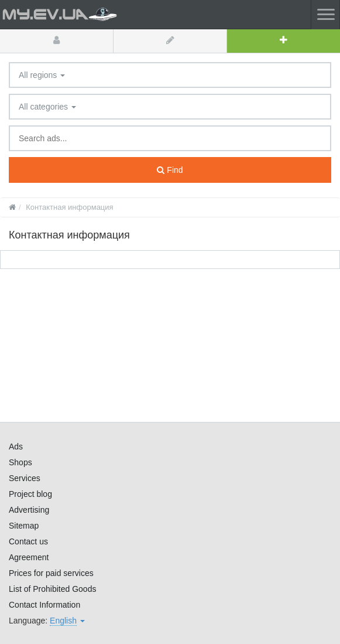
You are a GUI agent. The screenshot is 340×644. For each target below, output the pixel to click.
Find (170, 170)
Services (25, 478)
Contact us (28, 541)
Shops (20, 462)
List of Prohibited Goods (52, 589)
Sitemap (24, 526)
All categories (47, 107)
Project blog (30, 494)
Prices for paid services (51, 573)
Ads (16, 447)
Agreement (29, 557)
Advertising (29, 510)
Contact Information (44, 605)
